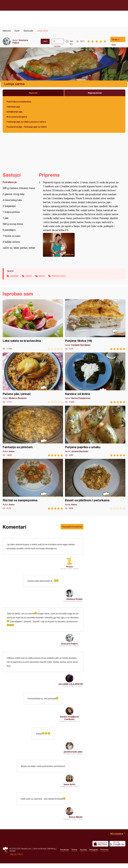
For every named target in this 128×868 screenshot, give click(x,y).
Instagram (94, 854)
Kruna (69, 567)
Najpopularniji (95, 93)
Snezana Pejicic (69, 645)
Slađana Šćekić (75, 600)
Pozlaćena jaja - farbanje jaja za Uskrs (27, 127)
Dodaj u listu (115, 40)
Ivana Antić (69, 788)
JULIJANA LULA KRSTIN (70, 686)
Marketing (51, 853)
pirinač (29, 276)
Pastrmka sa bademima (19, 102)
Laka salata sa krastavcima (33, 325)
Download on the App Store (100, 848)
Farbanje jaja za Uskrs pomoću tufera (26, 122)
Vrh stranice (117, 838)
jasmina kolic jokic (73, 755)
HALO (20, 859)
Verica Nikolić (76, 822)
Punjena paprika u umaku (95, 431)
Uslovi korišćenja (39, 853)
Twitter (74, 854)
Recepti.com (64, 5)
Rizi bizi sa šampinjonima (33, 484)
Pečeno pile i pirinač (33, 378)
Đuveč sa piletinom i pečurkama (95, 484)
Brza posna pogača (17, 117)
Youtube (83, 854)
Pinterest (104, 854)
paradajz (14, 276)
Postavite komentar (72, 527)
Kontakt (13, 856)
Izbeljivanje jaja (15, 112)
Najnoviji (33, 93)
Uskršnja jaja (13, 107)
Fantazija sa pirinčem (33, 431)
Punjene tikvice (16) (95, 325)
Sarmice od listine (95, 378)
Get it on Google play (117, 848)
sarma (42, 276)
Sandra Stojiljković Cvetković (70, 721)
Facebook (64, 854)
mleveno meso (59, 276)
